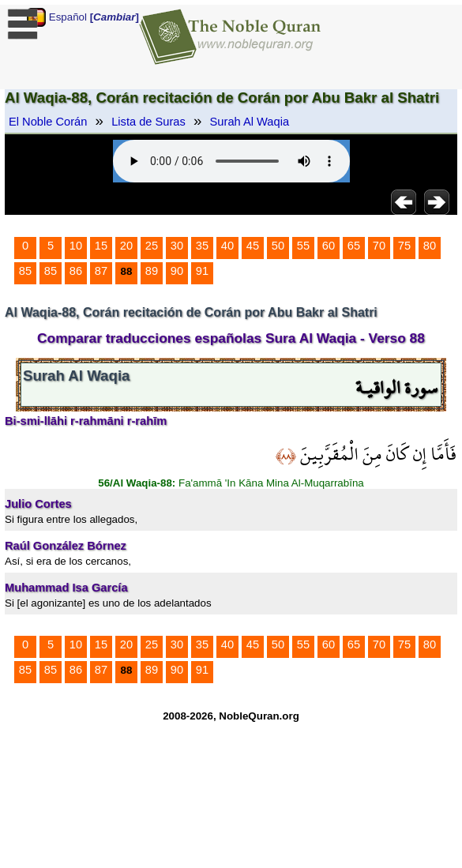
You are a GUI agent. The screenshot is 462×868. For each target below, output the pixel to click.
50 (278, 246)
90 (177, 271)
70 (379, 246)
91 (202, 271)
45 (253, 246)
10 (76, 246)
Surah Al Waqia (250, 122)
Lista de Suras (148, 122)
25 (152, 246)
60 (329, 246)
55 (303, 246)
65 (354, 246)
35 (202, 246)
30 (177, 246)
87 (101, 271)
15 (101, 246)
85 (25, 271)
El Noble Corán (48, 122)
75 (404, 246)
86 (76, 271)
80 (430, 246)
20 (126, 246)
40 (227, 246)
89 (152, 271)
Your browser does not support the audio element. (231, 161)
